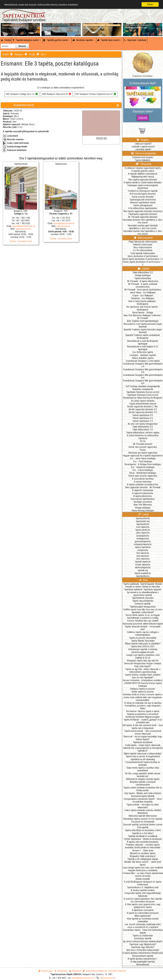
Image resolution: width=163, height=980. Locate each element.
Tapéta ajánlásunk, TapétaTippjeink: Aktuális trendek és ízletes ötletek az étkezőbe (143, 585)
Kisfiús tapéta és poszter (143, 692)
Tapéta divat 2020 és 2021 (143, 646)
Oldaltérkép (61, 971)
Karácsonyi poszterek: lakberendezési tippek (143, 624)
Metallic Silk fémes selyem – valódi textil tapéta (143, 863)
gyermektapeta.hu (143, 541)
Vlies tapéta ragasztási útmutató (143, 180)
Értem (150, 4)
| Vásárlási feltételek (117, 971)
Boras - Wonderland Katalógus (143, 473)
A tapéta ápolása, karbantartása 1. (143, 959)
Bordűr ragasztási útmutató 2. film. (143, 407)
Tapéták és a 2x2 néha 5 (143, 833)
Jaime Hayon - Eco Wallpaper (143, 292)
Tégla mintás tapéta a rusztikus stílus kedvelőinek (143, 769)
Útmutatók (143, 164)
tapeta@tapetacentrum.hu (24, 226)
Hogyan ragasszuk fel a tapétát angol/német (143, 456)
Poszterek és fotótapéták (143, 822)
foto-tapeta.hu (143, 553)
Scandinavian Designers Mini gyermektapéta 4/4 (143, 382)
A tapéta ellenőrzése (143, 496)
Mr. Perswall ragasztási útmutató (143, 217)
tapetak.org (143, 570)
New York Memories (143, 505)
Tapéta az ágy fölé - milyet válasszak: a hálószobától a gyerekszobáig (143, 671)
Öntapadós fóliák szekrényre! (143, 856)
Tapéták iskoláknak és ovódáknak (143, 836)
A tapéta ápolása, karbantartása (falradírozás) (143, 953)
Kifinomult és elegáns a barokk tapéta (143, 779)
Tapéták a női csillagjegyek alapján (143, 859)
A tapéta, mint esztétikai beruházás (143, 842)
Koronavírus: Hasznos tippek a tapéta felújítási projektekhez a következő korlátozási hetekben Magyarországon (143, 714)
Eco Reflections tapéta (143, 352)
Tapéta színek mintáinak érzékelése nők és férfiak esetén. (143, 789)
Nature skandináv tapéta (143, 358)
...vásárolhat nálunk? (143, 149)
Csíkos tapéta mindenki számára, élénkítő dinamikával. (143, 812)
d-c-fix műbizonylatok (143, 250)
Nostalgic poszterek (143, 502)
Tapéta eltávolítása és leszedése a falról (143, 830)
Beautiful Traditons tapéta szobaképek (143, 335)
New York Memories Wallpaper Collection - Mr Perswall (143, 317)
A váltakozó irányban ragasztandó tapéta (143, 168)
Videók (143, 269)
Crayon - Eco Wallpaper (143, 296)
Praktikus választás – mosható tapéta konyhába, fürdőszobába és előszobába (143, 846)
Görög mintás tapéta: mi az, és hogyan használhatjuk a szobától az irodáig (143, 616)
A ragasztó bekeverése (143, 493)
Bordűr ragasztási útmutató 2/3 (143, 409)
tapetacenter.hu (63, 226)
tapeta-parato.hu (143, 530)
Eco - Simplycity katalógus (143, 467)
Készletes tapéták (83, 40)
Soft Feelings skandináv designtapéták (143, 386)
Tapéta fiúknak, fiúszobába (143, 641)
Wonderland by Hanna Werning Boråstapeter (143, 398)
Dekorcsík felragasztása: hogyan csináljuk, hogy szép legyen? (143, 665)
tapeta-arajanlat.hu (143, 573)
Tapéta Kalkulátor (143, 160)
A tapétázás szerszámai (143, 910)
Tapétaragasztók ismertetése (143, 200)
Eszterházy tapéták (143, 938)
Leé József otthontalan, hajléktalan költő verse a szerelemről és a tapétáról (143, 926)
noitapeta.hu (143, 550)
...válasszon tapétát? (143, 144)
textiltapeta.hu (143, 539)
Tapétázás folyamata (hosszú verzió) (143, 392)
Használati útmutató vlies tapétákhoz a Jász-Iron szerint (143, 221)
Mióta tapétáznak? (143, 916)
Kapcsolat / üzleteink (135, 40)
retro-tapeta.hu (143, 559)
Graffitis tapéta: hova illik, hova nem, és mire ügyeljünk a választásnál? (143, 611)
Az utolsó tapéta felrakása (143, 401)
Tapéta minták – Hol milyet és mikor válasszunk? (143, 806)
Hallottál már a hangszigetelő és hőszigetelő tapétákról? (143, 749)
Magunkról (75, 971)
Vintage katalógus (143, 275)
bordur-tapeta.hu (143, 565)
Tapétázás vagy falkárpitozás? (143, 944)
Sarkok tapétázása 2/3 (143, 418)
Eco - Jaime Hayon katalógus (143, 458)
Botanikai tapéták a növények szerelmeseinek (143, 783)
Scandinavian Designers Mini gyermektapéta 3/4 (143, 376)
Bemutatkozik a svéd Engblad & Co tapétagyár (143, 348)
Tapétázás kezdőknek (143, 742)
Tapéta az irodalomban (143, 936)
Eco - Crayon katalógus (143, 470)
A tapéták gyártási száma (143, 171)
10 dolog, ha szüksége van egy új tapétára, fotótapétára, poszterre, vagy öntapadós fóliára (143, 706)
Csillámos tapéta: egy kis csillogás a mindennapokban (143, 633)
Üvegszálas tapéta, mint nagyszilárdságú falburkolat (143, 894)
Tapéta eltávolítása (143, 278)
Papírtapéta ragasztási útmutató (143, 214)
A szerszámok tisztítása (143, 479)
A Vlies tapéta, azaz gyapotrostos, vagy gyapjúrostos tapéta (143, 906)
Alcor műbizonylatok (143, 247)
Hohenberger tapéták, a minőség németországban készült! (143, 651)
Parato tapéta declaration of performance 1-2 (143, 263)
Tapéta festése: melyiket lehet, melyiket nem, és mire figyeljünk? (143, 676)
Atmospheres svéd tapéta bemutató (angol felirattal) (143, 325)
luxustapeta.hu (143, 536)
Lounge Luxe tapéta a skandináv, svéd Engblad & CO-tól (143, 656)
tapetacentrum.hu (23, 229)
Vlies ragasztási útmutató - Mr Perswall (143, 487)
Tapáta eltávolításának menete (143, 404)
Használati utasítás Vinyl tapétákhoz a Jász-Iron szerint (143, 232)
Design (32, 54)
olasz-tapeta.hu (143, 533)
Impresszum (46, 971)
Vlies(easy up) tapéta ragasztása (143, 453)
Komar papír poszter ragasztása (143, 476)
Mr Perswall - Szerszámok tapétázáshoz (143, 290)
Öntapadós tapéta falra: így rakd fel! (143, 661)
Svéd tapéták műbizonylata (143, 253)
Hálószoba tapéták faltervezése (143, 816)
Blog (143, 580)
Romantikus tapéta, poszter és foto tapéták (143, 819)
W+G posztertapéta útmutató (143, 194)
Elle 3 (43, 54)
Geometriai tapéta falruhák (143, 796)
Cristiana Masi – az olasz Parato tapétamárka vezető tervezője (143, 875)
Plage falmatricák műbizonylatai (143, 242)
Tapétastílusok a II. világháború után (143, 887)
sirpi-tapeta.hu (143, 556)
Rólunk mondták (143, 879)
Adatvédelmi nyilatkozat (95, 971)
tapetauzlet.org (143, 521)
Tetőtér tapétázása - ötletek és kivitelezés (143, 839)
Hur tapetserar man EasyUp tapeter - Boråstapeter (143, 308)
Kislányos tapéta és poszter (143, 689)
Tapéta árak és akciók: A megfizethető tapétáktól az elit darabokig (143, 758)
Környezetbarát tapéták (143, 956)
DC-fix (143, 441)
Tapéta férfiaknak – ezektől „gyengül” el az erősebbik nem (143, 721)
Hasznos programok (143, 153)
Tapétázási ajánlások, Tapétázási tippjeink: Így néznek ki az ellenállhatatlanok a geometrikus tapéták (143, 592)
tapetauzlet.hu (143, 524)
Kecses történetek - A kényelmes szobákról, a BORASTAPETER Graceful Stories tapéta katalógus (143, 683)
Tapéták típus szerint (109, 40)
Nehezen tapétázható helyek (143, 203)
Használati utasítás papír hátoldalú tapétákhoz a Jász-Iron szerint (143, 227)
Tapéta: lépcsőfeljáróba (143, 601)
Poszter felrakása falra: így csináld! (143, 621)
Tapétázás (143, 438)
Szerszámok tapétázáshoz (143, 499)
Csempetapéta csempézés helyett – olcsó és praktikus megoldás (143, 800)
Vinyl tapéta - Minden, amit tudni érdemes (143, 793)
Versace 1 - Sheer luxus (143, 850)
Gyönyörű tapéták (143, 604)
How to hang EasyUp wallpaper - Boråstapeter (143, 303)
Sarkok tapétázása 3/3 (143, 415)
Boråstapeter (143, 338)
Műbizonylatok (143, 238)
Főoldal (6, 40)
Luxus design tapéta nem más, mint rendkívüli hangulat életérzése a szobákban (143, 869)
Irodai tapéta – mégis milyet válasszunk (143, 745)
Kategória (19, 54)
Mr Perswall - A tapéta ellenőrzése (143, 281)
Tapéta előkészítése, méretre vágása (143, 433)
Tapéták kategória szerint (27, 40)
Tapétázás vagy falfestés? (143, 947)
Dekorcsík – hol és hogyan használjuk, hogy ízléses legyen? (143, 738)
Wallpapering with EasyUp (143, 177)
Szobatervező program (143, 157)
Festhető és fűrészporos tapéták (143, 191)
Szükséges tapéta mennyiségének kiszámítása (143, 187)
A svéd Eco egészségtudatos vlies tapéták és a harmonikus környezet (143, 900)
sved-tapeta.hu (143, 527)
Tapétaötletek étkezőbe (143, 598)
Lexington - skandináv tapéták (143, 355)
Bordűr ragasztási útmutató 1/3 (143, 412)
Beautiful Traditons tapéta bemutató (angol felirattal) (143, 331)
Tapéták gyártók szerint (57, 40)
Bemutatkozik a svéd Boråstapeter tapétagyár (143, 342)
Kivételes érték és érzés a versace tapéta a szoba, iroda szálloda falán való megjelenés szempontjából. (143, 697)
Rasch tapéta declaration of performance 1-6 (143, 259)
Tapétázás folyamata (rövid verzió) (143, 395)
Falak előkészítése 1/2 (143, 430)
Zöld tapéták (143, 827)
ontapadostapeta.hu (143, 544)
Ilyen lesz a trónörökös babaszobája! (143, 950)
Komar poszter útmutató (143, 197)
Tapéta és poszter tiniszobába (143, 638)
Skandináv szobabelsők (143, 389)
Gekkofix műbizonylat (143, 245)
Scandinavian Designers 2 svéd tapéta (143, 361)
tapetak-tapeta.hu (143, 562)
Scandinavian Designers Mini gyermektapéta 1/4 (143, 365)
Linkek (143, 514)
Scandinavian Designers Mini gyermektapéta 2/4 (143, 371)
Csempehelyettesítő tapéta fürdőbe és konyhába (143, 764)
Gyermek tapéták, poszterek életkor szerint (143, 825)
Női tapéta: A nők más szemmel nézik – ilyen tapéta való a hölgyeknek (143, 727)
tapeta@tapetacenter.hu (64, 223)
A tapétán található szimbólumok (143, 174)
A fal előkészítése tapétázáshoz (143, 208)
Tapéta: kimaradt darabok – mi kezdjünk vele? (143, 628)
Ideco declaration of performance (143, 256)
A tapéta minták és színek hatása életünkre (143, 182)
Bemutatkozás (143, 964)
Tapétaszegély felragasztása (143, 607)
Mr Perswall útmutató (143, 444)
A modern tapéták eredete (143, 890)
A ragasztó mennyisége (143, 490)
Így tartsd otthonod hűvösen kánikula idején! (143, 941)
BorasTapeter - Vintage (143, 313)
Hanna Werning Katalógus (143, 511)
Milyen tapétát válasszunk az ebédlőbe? (143, 644)
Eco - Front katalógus (143, 461)
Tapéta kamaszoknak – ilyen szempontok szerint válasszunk (143, 732)
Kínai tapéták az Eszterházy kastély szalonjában (143, 920)
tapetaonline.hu (143, 576)
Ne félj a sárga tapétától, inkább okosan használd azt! (143, 775)
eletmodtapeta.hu (143, 567)
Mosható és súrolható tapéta (143, 853)
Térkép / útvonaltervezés (21, 241)
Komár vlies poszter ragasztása (143, 447)
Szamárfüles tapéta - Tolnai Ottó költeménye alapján (143, 931)
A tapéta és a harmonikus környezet (143, 913)
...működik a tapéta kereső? (143, 147)
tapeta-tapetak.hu (143, 547)
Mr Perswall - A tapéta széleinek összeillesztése (143, 285)
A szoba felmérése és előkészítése (143, 435)
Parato (143, 450)
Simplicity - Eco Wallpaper (143, 298)
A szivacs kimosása (143, 482)
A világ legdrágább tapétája (143, 962)
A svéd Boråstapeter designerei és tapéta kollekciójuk (143, 883)
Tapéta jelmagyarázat (143, 205)
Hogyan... (143, 140)
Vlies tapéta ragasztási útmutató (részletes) (143, 211)
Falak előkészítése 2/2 (143, 272)
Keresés (22, 46)
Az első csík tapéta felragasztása (143, 424)
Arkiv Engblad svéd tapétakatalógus (143, 321)
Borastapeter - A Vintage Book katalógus (143, 464)
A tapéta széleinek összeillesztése (143, 484)
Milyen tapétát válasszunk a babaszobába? (143, 754)
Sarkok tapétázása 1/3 (143, 421)
